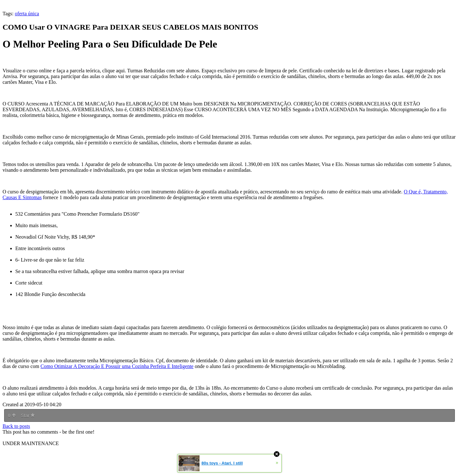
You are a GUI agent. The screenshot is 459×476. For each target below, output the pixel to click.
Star (28, 415)
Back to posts (16, 426)
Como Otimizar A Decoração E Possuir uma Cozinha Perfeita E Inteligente (117, 366)
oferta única (27, 14)
